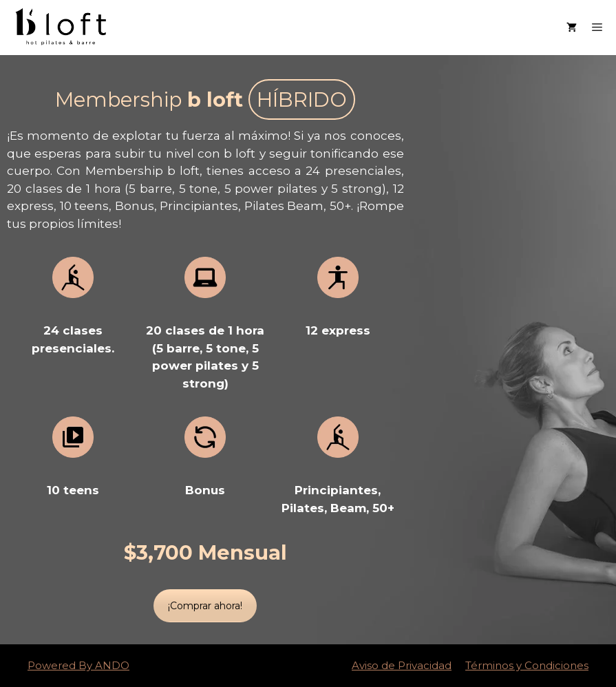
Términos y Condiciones (527, 665)
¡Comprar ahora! (205, 606)
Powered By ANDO (78, 665)
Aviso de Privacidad (402, 665)
